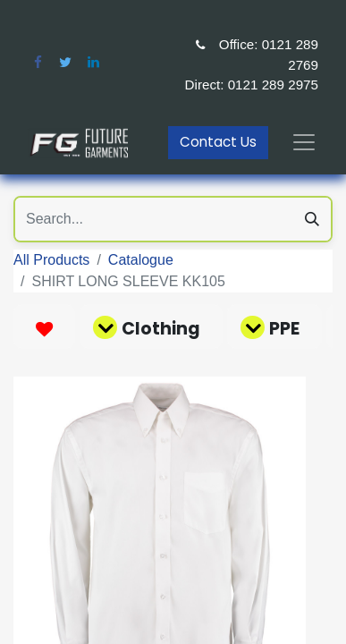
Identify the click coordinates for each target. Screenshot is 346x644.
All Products (51, 260)
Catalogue (141, 260)
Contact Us (218, 142)
